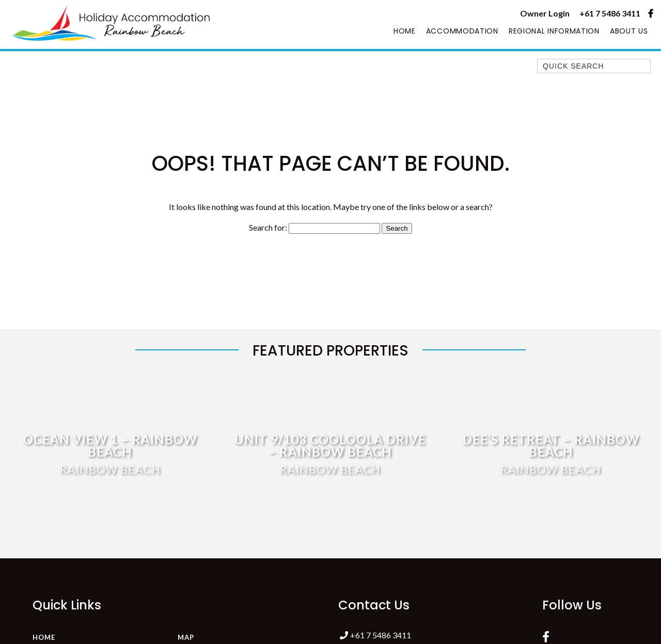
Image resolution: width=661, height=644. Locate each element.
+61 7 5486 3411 (610, 13)
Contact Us (374, 605)
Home (405, 31)
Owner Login (545, 13)
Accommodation (462, 31)
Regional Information (554, 31)
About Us (629, 31)
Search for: (268, 227)
